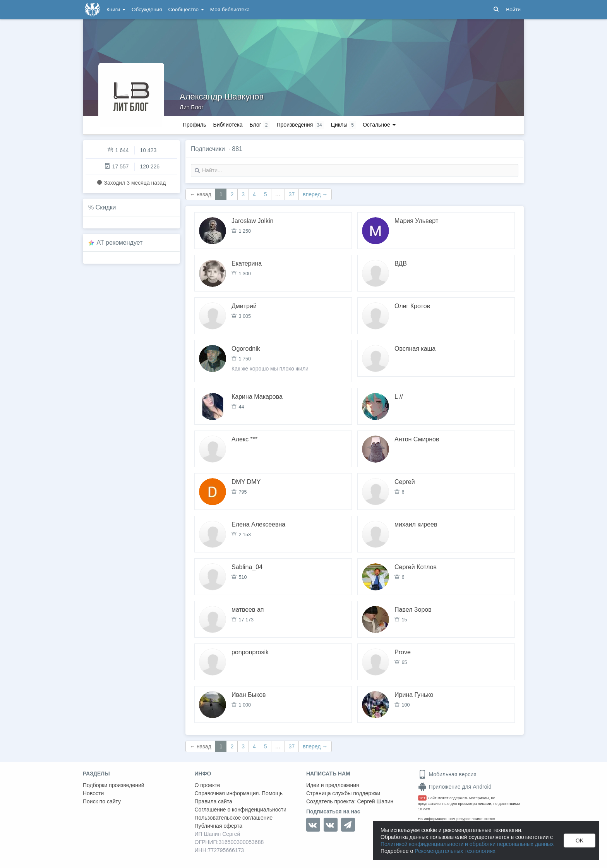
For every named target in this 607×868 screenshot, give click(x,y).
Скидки (106, 207)
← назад (201, 194)
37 (292, 194)
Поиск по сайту (102, 801)
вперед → (315, 194)
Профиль (194, 125)
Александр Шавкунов (222, 97)
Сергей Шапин (375, 801)
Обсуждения (147, 9)
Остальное (379, 125)
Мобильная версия (447, 774)
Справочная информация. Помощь (239, 793)
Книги (116, 9)
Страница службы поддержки (343, 793)
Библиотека (228, 125)
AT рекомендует (120, 243)
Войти (513, 9)
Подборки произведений (114, 785)
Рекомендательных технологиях (455, 851)
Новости (93, 793)
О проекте (207, 785)
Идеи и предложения (333, 785)
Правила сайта (213, 801)
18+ (423, 798)
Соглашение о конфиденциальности (241, 810)
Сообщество (186, 9)
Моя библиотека (230, 9)
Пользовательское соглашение (234, 818)
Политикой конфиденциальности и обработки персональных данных (467, 844)
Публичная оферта (219, 826)
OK (580, 841)
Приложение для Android (455, 787)
